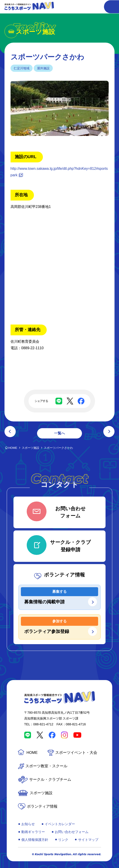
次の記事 (109, 432)
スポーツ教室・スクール (46, 766)
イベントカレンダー (60, 824)
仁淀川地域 (22, 68)
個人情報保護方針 (35, 840)
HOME (32, 753)
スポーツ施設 (41, 793)
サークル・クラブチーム (50, 780)
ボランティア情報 (42, 806)
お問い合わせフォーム (72, 832)
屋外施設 (43, 68)
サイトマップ (88, 840)
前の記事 (10, 432)
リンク (63, 840)
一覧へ (59, 433)
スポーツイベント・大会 (76, 753)
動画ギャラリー (33, 832)
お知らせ (28, 824)
